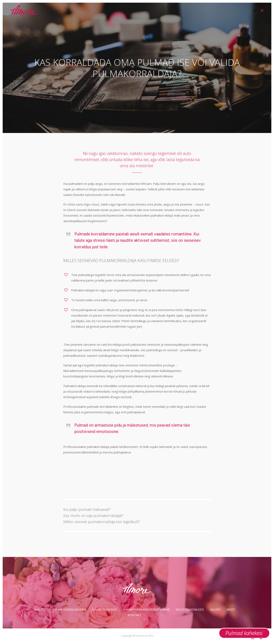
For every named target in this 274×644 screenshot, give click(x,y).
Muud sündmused (190, 609)
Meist (231, 609)
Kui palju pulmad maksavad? (87, 509)
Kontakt (135, 615)
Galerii (215, 609)
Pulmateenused (105, 609)
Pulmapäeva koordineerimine (146, 609)
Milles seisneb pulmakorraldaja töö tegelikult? (102, 522)
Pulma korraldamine (69, 609)
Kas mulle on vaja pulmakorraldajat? (93, 516)
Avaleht (40, 609)
